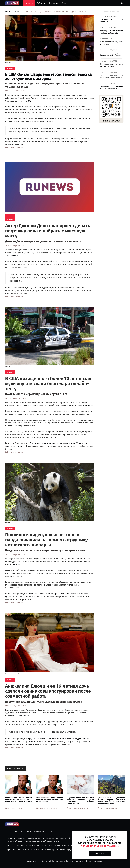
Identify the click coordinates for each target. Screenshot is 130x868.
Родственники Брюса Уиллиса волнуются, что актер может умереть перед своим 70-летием (19, 799)
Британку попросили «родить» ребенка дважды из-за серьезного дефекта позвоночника (80, 800)
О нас (64, 3)
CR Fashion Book (22, 716)
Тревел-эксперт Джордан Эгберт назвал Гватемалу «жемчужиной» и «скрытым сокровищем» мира (111, 800)
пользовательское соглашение (100, 846)
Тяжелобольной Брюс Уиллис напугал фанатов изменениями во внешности (50, 799)
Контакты (53, 3)
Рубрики (41, 3)
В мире (18, 12)
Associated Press (85, 405)
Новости (29, 3)
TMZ (29, 101)
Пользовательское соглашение (39, 832)
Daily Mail (17, 564)
